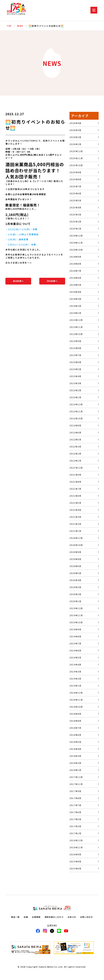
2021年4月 (75, 510)
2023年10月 (76, 334)
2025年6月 (75, 193)
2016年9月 (75, 854)
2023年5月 (75, 369)
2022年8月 (75, 425)
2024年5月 (75, 285)
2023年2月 (75, 390)
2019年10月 (76, 622)
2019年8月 (75, 636)
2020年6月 (75, 566)
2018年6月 (75, 735)
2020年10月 (76, 545)
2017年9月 (75, 791)
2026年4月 (75, 123)
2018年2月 (75, 763)
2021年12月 (76, 468)
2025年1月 (75, 229)
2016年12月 (76, 840)
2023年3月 (75, 383)
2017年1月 (75, 833)
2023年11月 (76, 327)
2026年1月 (75, 144)
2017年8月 (75, 798)
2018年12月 (76, 693)
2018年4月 (75, 749)
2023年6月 (75, 362)
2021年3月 (75, 517)
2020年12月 (76, 538)
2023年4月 (75, 376)
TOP (9, 26)
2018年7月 (75, 728)
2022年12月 (76, 404)
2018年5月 (75, 742)
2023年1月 (75, 397)
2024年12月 (76, 236)
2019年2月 (75, 679)
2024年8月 (75, 264)
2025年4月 (75, 208)
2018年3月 (75, 756)
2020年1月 (75, 601)
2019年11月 (76, 615)
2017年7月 (75, 805)
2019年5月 (75, 658)
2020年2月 (75, 594)
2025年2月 (75, 222)
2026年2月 (75, 137)
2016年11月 (76, 847)
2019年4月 (75, 665)
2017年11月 (76, 784)
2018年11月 (76, 700)
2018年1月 (75, 770)
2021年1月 (75, 531)
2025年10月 (76, 165)
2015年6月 (75, 869)
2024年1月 (75, 313)
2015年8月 (75, 861)
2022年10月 (76, 418)
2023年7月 (75, 355)
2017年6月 (75, 812)
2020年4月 (75, 580)
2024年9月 (75, 257)
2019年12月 (76, 608)
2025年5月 (75, 200)
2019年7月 (75, 643)
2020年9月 (75, 552)
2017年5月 (75, 819)
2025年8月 (75, 179)
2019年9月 (75, 629)
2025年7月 (75, 186)
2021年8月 (75, 482)
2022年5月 (75, 440)
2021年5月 (75, 503)
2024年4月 (75, 292)
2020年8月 (75, 559)
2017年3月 (75, 826)
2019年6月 (75, 651)
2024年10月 (76, 250)
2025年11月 (76, 158)
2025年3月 (75, 215)
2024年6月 (75, 278)
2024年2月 (75, 306)
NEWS (21, 26)
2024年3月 (75, 299)
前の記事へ (18, 281)
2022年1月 (75, 461)
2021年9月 (75, 475)
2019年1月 (75, 686)
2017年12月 (76, 777)
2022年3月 (75, 447)
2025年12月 (76, 151)
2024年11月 (76, 243)
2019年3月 (75, 672)
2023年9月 (75, 341)
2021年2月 (75, 524)
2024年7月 (75, 271)
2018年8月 (75, 721)
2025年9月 (75, 172)
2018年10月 (76, 707)
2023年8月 (75, 348)
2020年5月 (75, 573)
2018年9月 (75, 714)
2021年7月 (75, 489)
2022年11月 (76, 411)
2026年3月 (75, 130)
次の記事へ (52, 281)
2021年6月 (75, 496)
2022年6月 (75, 433)
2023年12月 (76, 320)
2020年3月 (75, 587)
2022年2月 (75, 454)
